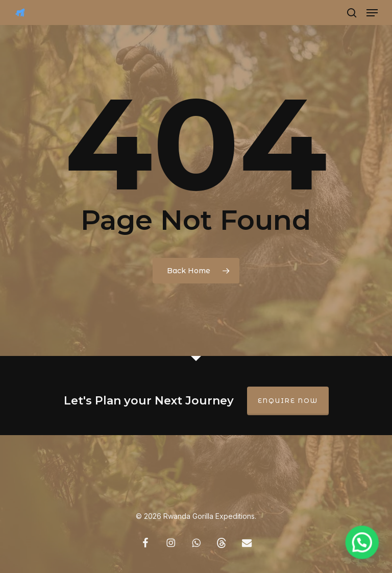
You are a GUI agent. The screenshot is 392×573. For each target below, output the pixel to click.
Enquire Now (288, 401)
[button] (372, 13)
